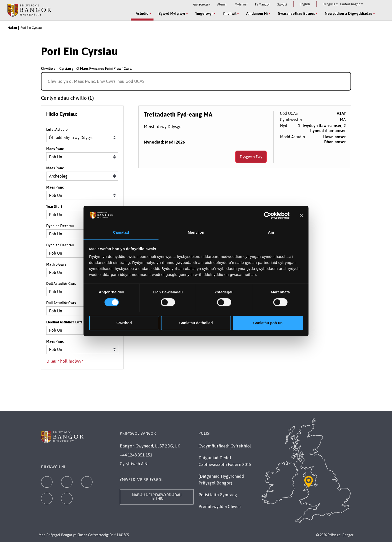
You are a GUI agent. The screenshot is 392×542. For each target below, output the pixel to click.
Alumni (222, 4)
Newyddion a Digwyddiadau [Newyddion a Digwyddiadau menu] (348, 13)
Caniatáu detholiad (196, 323)
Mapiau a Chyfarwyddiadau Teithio (157, 497)
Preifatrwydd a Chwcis (220, 506)
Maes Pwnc (55, 149)
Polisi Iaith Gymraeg (218, 495)
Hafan (12, 28)
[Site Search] (380, 14)
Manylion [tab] (196, 232)
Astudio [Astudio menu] (142, 13)
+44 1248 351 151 (136, 455)
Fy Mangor (262, 4)
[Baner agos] (301, 215)
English (305, 4)
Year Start (54, 207)
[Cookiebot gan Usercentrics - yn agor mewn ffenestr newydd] (268, 215)
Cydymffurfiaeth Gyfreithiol (225, 446)
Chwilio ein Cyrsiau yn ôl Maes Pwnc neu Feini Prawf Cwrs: (86, 69)
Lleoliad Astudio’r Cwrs (64, 322)
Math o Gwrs (56, 265)
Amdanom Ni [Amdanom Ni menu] (257, 13)
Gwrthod (124, 323)
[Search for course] (345, 81)
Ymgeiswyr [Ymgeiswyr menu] (204, 13)
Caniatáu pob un (268, 323)
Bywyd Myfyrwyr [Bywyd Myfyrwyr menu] (172, 13)
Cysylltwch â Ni (134, 464)
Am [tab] (271, 232)
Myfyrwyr (241, 4)
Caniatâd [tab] (121, 232)
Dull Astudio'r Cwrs (61, 284)
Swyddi (282, 4)
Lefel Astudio (57, 130)
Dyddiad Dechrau (60, 226)
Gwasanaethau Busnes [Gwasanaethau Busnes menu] (296, 13)
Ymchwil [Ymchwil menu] (229, 13)
